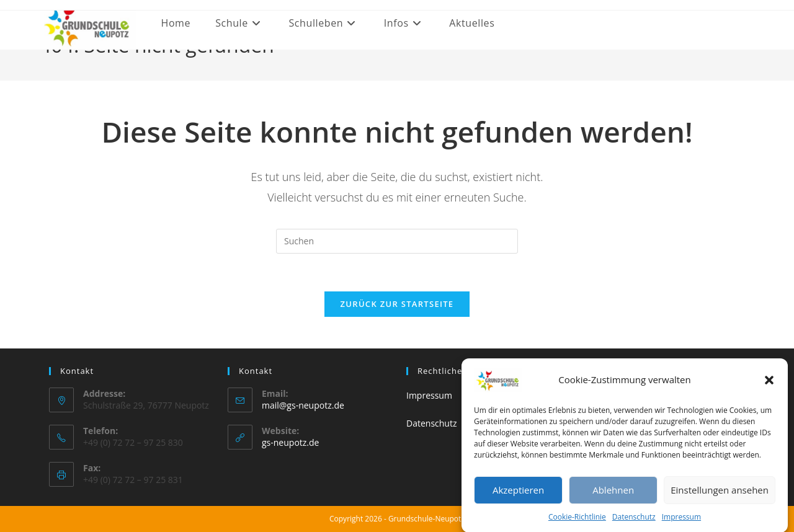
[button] (769, 386)
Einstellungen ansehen (720, 495)
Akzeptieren (518, 495)
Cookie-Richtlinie (577, 522)
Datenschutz (634, 522)
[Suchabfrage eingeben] (397, 241)
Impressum (681, 522)
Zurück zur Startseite (397, 304)
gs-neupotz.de (290, 442)
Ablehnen (613, 495)
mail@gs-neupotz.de (303, 405)
